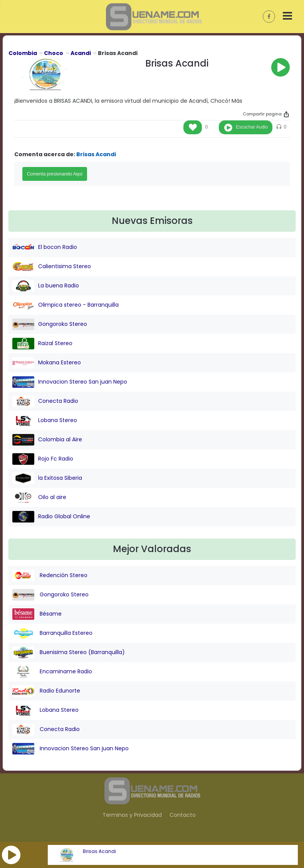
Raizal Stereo (42, 344)
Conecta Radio (45, 401)
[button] (11, 855)
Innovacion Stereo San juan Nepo (70, 382)
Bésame (37, 614)
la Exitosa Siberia (47, 478)
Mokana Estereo (47, 363)
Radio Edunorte (46, 691)
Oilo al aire (39, 497)
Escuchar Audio (252, 127)
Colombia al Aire (47, 440)
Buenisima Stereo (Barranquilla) (69, 653)
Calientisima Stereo (52, 267)
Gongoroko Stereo (50, 324)
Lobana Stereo (45, 421)
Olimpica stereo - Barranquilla (66, 305)
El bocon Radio (45, 247)
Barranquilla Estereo (52, 633)
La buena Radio (46, 286)
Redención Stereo (50, 576)
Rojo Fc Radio (43, 459)
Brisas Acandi (99, 851)
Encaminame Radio (52, 672)
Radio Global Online (51, 517)
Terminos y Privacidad (132, 815)
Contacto (183, 815)
